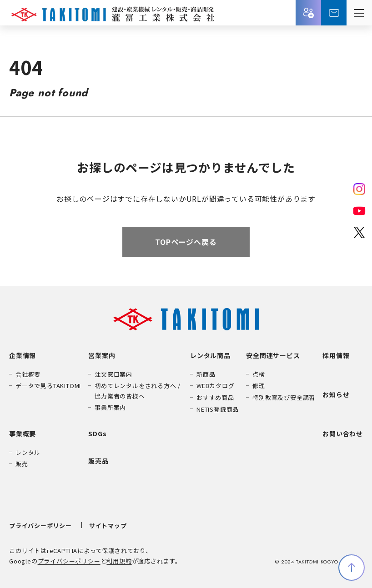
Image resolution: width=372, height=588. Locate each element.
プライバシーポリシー (40, 526)
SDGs (97, 434)
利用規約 (119, 561)
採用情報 (308, 13)
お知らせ (336, 394)
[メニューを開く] (359, 13)
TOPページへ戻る (186, 242)
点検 (259, 374)
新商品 (206, 374)
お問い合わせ (334, 13)
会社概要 (28, 374)
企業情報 (23, 355)
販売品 (98, 461)
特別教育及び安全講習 (284, 397)
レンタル (28, 452)
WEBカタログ (216, 386)
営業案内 (102, 355)
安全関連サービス (273, 355)
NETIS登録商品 (218, 409)
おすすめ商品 (215, 397)
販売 (22, 464)
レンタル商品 (210, 355)
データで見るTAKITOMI (48, 386)
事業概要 (23, 434)
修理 (259, 386)
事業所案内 (110, 407)
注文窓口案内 (113, 374)
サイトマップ (108, 526)
